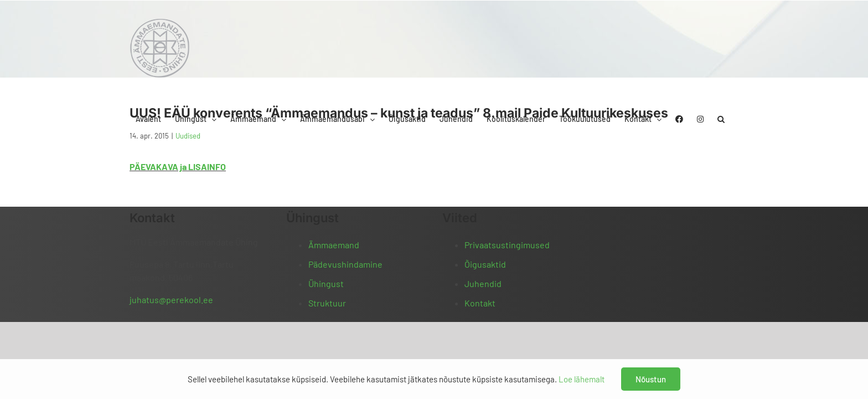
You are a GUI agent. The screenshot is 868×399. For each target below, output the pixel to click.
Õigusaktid (485, 264)
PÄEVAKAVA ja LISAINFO (178, 167)
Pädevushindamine (345, 264)
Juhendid (483, 283)
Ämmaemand (334, 245)
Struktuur (327, 303)
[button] (735, 24)
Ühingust (326, 283)
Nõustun (651, 379)
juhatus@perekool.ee (171, 300)
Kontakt (480, 303)
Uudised (188, 136)
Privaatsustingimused (507, 245)
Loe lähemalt (582, 379)
